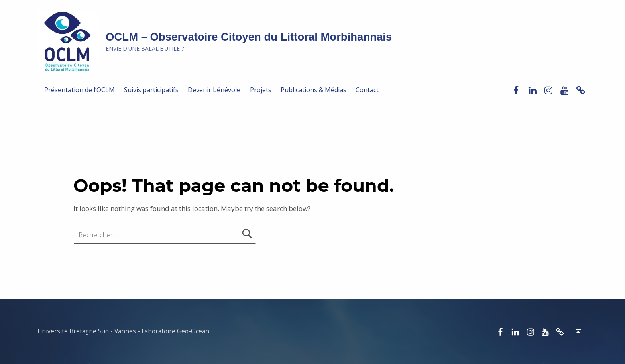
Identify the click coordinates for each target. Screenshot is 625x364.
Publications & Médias (313, 90)
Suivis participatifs (151, 90)
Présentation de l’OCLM (80, 90)
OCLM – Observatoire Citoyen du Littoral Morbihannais (249, 37)
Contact (367, 90)
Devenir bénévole (214, 90)
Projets (261, 90)
